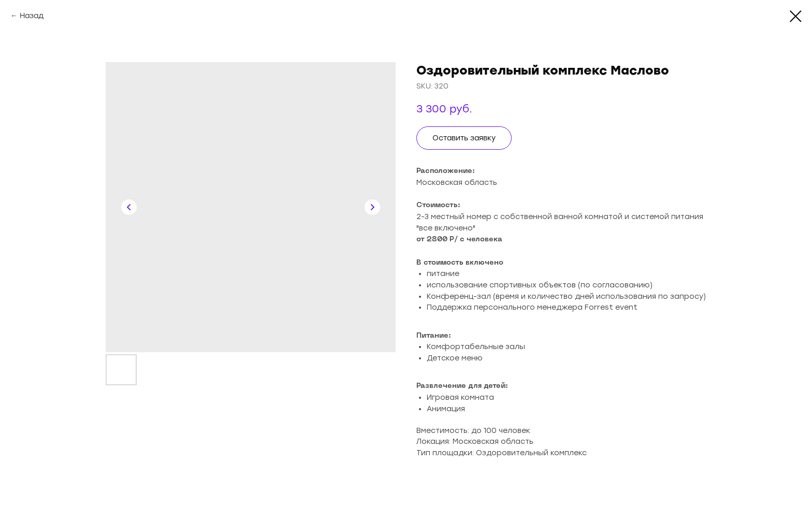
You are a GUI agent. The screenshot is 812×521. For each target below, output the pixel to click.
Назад (32, 16)
